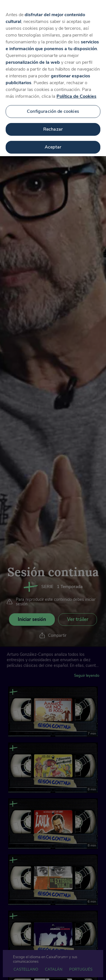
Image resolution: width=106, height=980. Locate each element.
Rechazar (53, 124)
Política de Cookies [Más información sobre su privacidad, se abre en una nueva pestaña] (76, 91)
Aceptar (53, 142)
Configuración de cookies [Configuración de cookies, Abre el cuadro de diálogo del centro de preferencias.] (53, 106)
